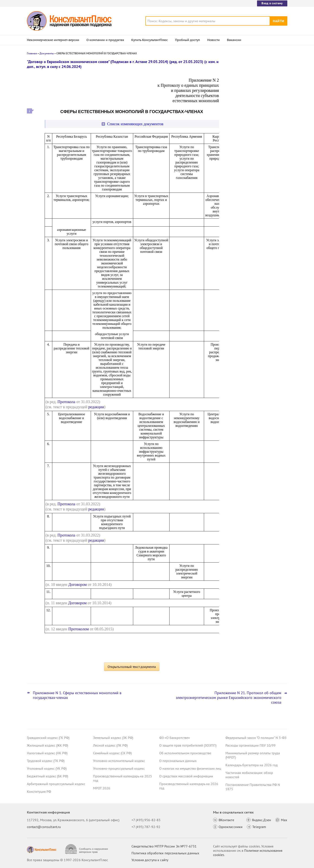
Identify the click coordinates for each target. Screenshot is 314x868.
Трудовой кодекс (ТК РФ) (46, 761)
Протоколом (79, 629)
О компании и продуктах (105, 40)
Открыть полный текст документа (132, 667)
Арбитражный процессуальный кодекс (56, 784)
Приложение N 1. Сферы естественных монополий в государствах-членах (77, 695)
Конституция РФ (39, 791)
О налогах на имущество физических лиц (190, 768)
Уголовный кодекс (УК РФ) (47, 768)
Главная (32, 53)
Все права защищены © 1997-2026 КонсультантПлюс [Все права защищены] (67, 860)
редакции (96, 407)
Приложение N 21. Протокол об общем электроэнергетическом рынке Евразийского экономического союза (229, 698)
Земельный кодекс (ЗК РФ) (113, 738)
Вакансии (234, 40)
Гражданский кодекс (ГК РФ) (48, 738)
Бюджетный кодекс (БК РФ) (47, 776)
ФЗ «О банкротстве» (175, 738)
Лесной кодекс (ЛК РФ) (110, 745)
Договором (77, 584)
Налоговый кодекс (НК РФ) (47, 753)
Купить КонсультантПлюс (150, 40)
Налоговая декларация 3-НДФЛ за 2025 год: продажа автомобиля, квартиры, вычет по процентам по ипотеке (252, 133)
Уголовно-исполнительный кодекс (119, 761)
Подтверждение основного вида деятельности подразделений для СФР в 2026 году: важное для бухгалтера (256, 84)
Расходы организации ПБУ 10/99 (250, 745)
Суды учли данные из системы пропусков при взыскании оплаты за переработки (254, 158)
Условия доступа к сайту (150, 860)
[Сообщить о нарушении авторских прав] (87, 849)
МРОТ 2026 (102, 788)
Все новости (237, 172)
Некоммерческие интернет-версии (53, 40)
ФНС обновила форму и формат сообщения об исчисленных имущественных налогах (250, 107)
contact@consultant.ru (44, 827)
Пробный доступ (188, 40)
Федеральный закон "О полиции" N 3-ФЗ (256, 738)
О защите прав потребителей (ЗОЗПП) (188, 745)
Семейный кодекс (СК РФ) (112, 753)
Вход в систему (272, 3)
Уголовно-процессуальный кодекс (119, 768)
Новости (213, 40)
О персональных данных (178, 761)
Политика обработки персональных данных (165, 853)
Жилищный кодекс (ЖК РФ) (47, 745)
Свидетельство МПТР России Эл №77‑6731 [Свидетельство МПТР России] (164, 846)
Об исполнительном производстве (185, 753)
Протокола (66, 402)
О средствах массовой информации (186, 776)
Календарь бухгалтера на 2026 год (252, 765)
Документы (47, 53)
